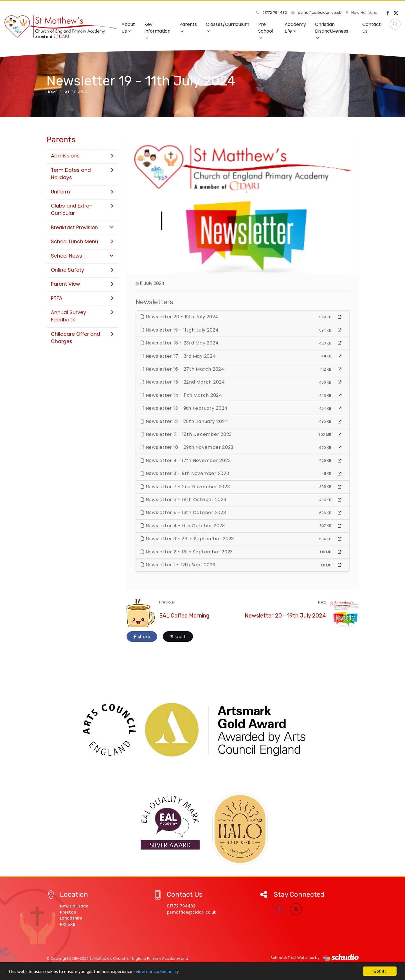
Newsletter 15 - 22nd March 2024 (183, 382)
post (178, 637)
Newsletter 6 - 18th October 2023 (184, 500)
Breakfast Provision (82, 227)
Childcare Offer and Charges (82, 338)
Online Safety (82, 270)
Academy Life (295, 28)
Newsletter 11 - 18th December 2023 (186, 434)
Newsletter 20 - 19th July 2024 (179, 317)
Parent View (82, 284)
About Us (128, 28)
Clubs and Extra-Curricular (82, 209)
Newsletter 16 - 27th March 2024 (183, 369)
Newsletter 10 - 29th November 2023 (187, 447)
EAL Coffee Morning (184, 616)
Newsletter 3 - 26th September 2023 (187, 539)
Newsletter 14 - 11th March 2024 (181, 395)
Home (52, 92)
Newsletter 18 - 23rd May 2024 (180, 343)
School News (82, 256)
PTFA (82, 298)
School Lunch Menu (82, 242)
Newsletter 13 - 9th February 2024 (184, 408)
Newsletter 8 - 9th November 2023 (185, 473)
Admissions (82, 156)
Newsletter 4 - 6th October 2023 (183, 526)
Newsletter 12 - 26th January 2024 (184, 421)
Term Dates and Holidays (82, 174)
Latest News (75, 92)
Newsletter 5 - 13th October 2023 (183, 512)
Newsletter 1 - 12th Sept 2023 (178, 565)
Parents (188, 27)
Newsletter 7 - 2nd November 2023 (185, 487)
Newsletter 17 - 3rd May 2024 (178, 356)
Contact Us (372, 28)
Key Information (157, 31)
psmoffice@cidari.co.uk (316, 13)
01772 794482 (271, 13)
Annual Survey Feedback (82, 316)
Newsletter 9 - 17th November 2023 (186, 460)
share (142, 637)
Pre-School (266, 31)
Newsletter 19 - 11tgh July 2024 (180, 330)
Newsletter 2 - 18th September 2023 (187, 552)
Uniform (82, 192)
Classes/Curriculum (228, 27)
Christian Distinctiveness (332, 31)
